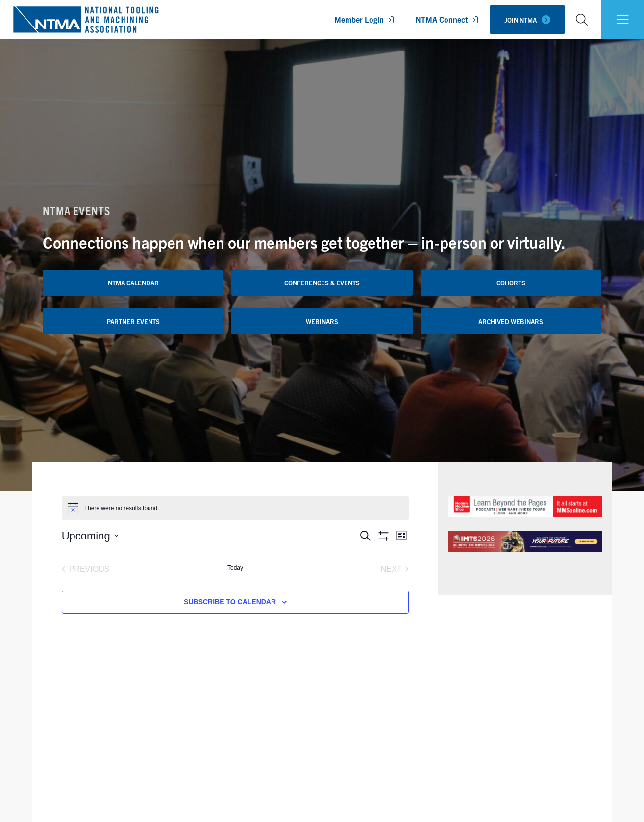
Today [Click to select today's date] (235, 568)
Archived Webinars (511, 321)
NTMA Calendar (133, 283)
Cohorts (511, 283)
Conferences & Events (322, 283)
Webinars (322, 321)
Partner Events (133, 321)
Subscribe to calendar (230, 602)
